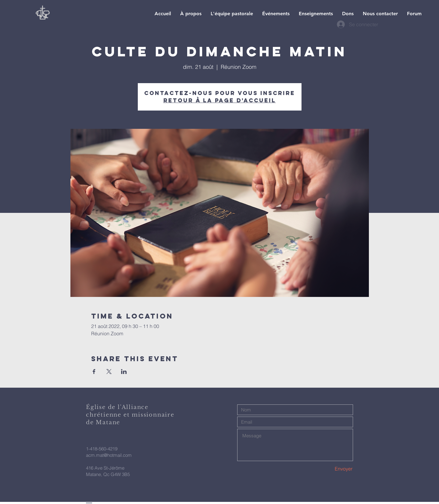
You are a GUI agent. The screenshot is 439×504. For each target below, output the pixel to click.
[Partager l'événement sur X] (109, 372)
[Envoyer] (331, 469)
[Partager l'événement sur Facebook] (94, 372)
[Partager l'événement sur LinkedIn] (124, 372)
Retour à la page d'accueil (220, 100)
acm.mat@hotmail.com (109, 455)
